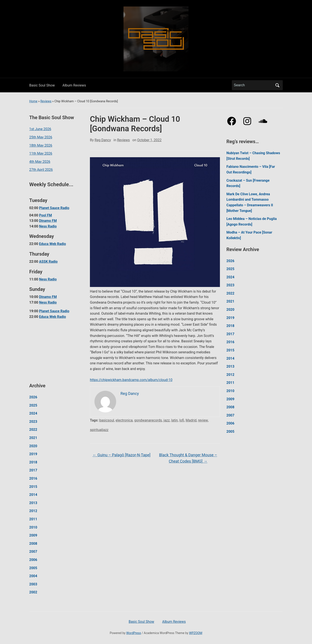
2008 (33, 544)
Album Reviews (74, 85)
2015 (33, 487)
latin (175, 420)
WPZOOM (196, 633)
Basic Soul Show (42, 85)
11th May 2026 (41, 153)
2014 (33, 495)
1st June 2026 (40, 129)
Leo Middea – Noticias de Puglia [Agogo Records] (252, 222)
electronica (124, 420)
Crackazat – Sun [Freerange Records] (248, 183)
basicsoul (107, 420)
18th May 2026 (41, 145)
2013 (33, 503)
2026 (33, 397)
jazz (167, 420)
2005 (33, 568)
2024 (33, 413)
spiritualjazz (99, 430)
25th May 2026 (41, 137)
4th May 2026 (40, 162)
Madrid (191, 420)
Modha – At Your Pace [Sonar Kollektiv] (249, 235)
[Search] (253, 85)
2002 (33, 592)
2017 (33, 470)
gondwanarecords (148, 420)
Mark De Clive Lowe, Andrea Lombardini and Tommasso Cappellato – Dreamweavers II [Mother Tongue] (250, 202)
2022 (33, 430)
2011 (33, 519)
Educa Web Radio (52, 244)
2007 (33, 552)
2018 (33, 462)
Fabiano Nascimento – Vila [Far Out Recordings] (251, 169)
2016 (33, 478)
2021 (33, 438)
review (203, 420)
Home (33, 101)
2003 (33, 584)
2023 (33, 422)
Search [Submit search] (277, 85)
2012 (33, 511)
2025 (33, 405)
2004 (33, 576)
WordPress (134, 633)
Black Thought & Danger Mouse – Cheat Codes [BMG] (188, 458)
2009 (33, 535)
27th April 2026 (41, 170)
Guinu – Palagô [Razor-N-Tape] (121, 455)
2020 (33, 446)
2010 (33, 527)
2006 (33, 560)
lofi (182, 420)
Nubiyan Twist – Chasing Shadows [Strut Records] (253, 156)
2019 (33, 454)
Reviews (46, 101)
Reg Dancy (103, 140)
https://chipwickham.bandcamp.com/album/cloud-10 (131, 380)
